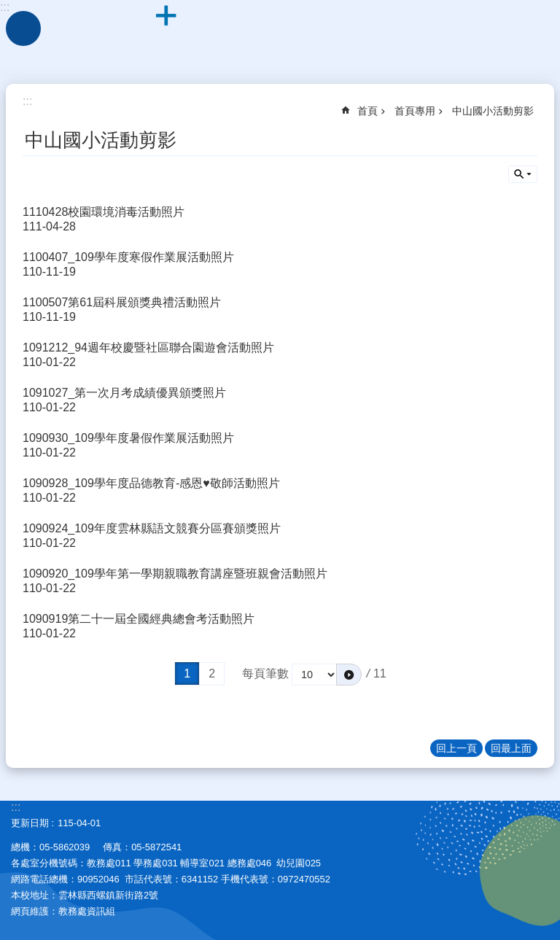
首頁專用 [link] (415, 111)
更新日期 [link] (30, 823)
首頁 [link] (367, 111)
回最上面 (511, 748)
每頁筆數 (265, 673)
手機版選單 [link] (23, 28)
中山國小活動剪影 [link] (493, 111)
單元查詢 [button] (523, 174)
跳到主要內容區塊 (8, 8)
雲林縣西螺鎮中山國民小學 (280, 36)
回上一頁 (456, 748)
